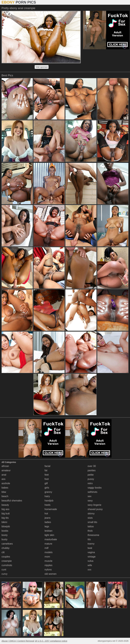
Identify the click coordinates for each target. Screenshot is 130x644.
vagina (91, 552)
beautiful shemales (12, 501)
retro (90, 483)
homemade (51, 509)
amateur (6, 470)
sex (90, 496)
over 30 (92, 466)
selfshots (92, 492)
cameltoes (7, 544)
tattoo (91, 526)
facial (47, 466)
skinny (91, 514)
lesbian (48, 531)
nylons (48, 570)
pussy (91, 479)
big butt (6, 514)
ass (3, 479)
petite (91, 475)
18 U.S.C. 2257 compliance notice (51, 641)
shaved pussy (95, 509)
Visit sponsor (42, 67)
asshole (6, 483)
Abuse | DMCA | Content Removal (18, 641)
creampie (7, 561)
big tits (5, 518)
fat (46, 470)
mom (47, 557)
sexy (90, 501)
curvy (4, 574)
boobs (5, 531)
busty (4, 539)
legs (47, 526)
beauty (5, 505)
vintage (92, 557)
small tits (92, 522)
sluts (90, 518)
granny (48, 492)
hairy (47, 496)
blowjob (6, 526)
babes (5, 488)
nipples (48, 565)
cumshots (7, 565)
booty (5, 535)
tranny (91, 544)
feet (47, 475)
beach (5, 496)
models (49, 552)
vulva (90, 561)
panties (92, 470)
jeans (47, 518)
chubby (6, 548)
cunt (4, 570)
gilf (46, 483)
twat (90, 548)
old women (50, 574)
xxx (89, 570)
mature (48, 544)
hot (46, 514)
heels (47, 505)
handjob (49, 501)
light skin (49, 535)
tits (89, 539)
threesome (93, 535)
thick (90, 531)
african (5, 466)
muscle (48, 561)
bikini (4, 522)
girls (47, 488)
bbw (4, 492)
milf (46, 548)
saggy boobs (95, 488)
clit (3, 552)
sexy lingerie (94, 505)
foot (47, 479)
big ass (5, 509)
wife (90, 565)
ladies (48, 522)
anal (4, 475)
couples (6, 557)
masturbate (51, 539)
